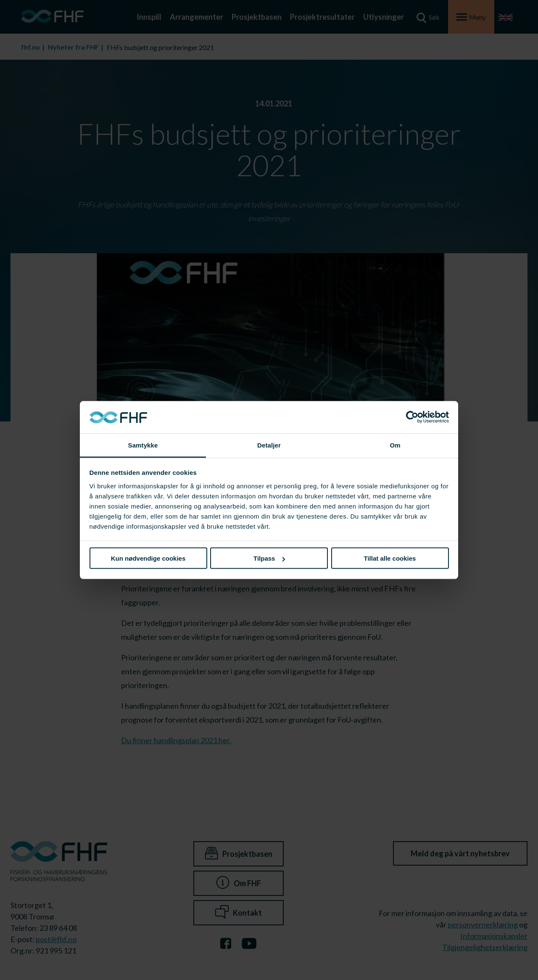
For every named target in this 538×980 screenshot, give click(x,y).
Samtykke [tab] (143, 445)
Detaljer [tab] (269, 445)
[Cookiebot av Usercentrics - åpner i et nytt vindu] (412, 417)
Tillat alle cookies (390, 558)
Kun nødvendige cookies (148, 558)
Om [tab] (395, 445)
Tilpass (269, 558)
